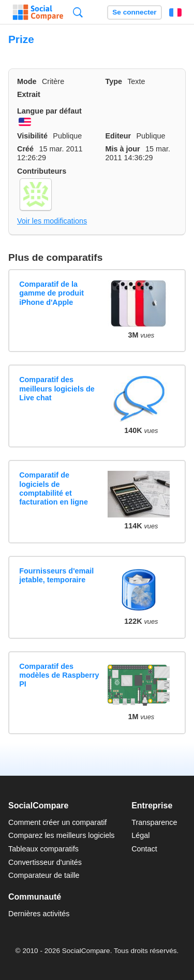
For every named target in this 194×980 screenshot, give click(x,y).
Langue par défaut (49, 111)
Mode (27, 81)
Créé (25, 149)
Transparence (154, 822)
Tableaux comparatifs (43, 849)
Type (114, 81)
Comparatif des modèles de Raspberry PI (59, 675)
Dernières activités (39, 914)
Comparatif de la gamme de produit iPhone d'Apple (51, 293)
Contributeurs (42, 171)
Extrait (29, 94)
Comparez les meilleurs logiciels (62, 835)
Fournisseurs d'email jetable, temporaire (56, 575)
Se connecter (134, 12)
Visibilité (32, 136)
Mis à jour (123, 149)
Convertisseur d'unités (45, 862)
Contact (144, 849)
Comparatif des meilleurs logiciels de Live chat (57, 389)
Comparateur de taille (44, 875)
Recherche (78, 12)
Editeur (118, 136)
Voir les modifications (52, 221)
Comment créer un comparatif (57, 822)
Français (175, 12)
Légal (140, 835)
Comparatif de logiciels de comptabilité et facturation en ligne (54, 488)
